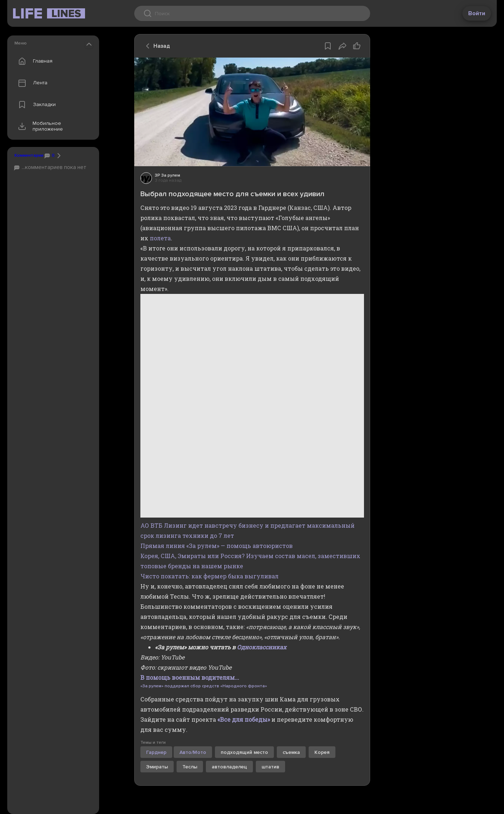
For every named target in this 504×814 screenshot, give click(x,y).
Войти (477, 13)
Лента (31, 83)
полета (160, 238)
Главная (34, 61)
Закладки (35, 105)
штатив (270, 767)
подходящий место (244, 752)
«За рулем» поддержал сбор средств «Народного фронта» (204, 686)
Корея (322, 752)
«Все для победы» (244, 719)
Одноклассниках (262, 647)
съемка (291, 752)
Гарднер (156, 752)
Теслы (190, 767)
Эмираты (157, 767)
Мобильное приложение (39, 126)
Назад (156, 46)
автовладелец (229, 767)
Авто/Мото (193, 752)
